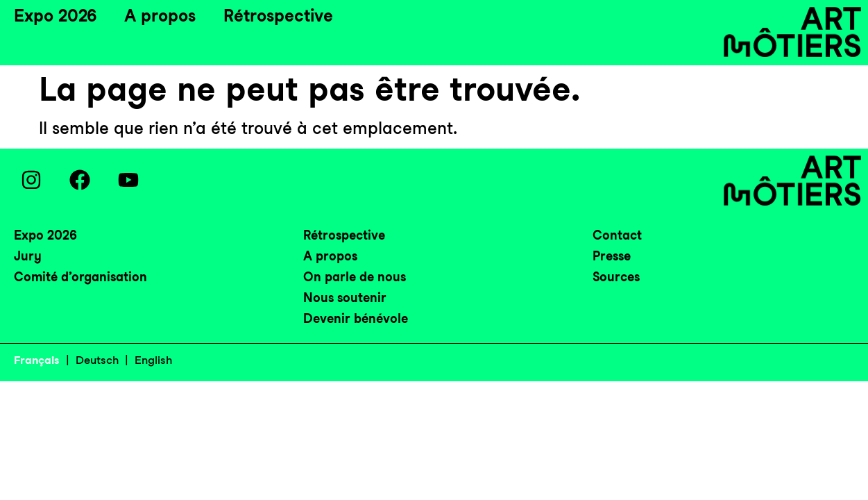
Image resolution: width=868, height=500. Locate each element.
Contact (617, 235)
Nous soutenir (345, 298)
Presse (612, 256)
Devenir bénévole (356, 318)
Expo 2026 (55, 16)
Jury (28, 256)
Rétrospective (278, 16)
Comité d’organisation (80, 277)
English (153, 360)
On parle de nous (355, 277)
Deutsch (97, 360)
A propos (160, 16)
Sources (616, 277)
